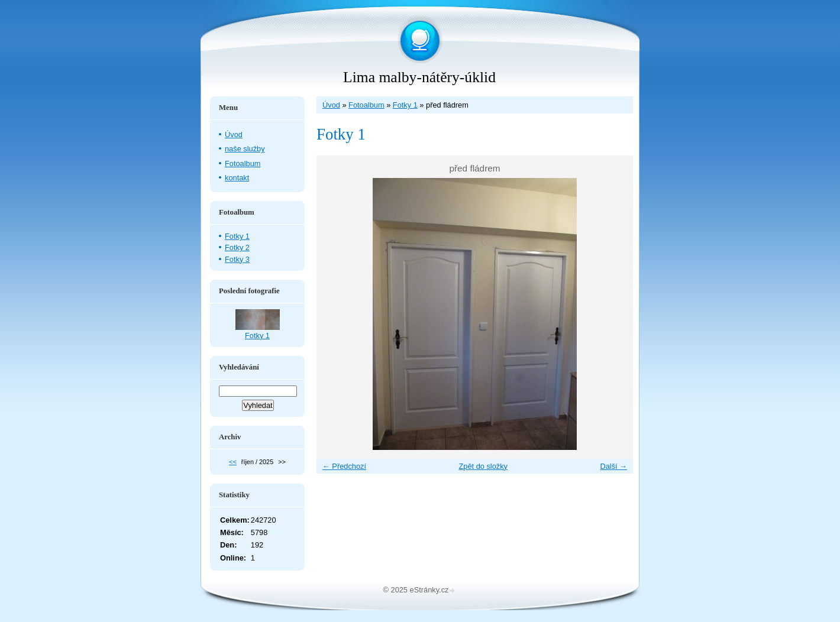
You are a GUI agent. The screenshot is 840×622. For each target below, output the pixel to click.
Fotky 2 (237, 247)
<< (233, 462)
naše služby (245, 149)
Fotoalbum (366, 105)
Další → (613, 466)
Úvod (331, 105)
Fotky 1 (405, 105)
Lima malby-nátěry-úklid (419, 77)
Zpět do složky (483, 466)
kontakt (237, 178)
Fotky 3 (237, 259)
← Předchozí (344, 466)
